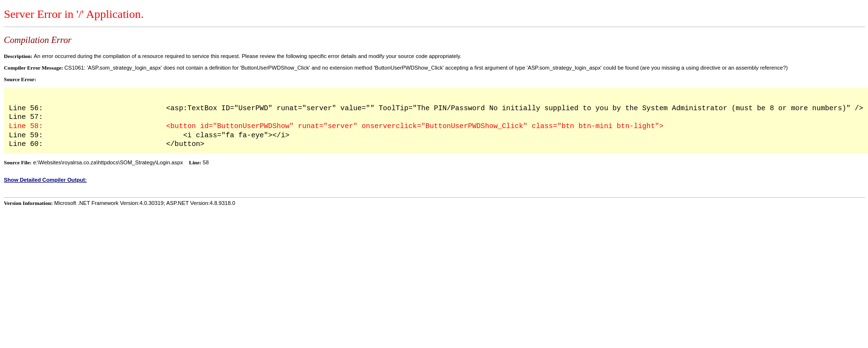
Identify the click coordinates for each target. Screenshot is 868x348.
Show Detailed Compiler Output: (45, 180)
